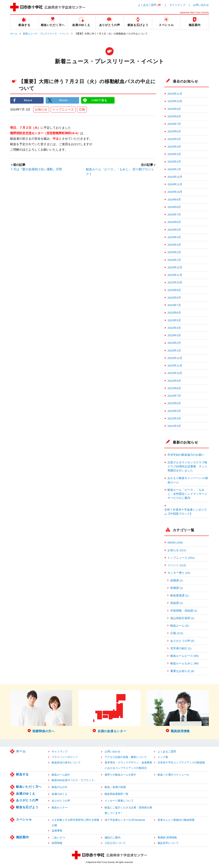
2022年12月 (175, 358)
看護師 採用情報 (167, 837)
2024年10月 (175, 192)
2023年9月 (174, 290)
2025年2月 (174, 162)
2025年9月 (174, 109)
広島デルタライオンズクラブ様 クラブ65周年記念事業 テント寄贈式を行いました (188, 467)
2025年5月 (174, 139)
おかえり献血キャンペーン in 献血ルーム (188, 480)
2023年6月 (174, 313)
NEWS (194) (175, 543)
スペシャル (24, 819)
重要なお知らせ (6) (182, 671)
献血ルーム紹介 (61, 775)
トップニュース (63, 110)
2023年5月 (174, 320)
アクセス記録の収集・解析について (126, 757)
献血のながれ (60, 787)
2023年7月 (174, 305)
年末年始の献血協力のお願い (186, 455)
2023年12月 (175, 267)
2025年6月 (174, 131)
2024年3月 (174, 245)
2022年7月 (174, 396)
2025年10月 (175, 101)
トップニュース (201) (181, 558)
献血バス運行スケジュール (173, 775)
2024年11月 (175, 184)
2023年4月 (174, 328)
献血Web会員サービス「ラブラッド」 (74, 780)
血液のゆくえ (26, 794)
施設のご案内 (113, 837)
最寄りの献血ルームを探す (120, 775)
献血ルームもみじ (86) (185, 663)
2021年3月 (174, 426)
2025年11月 (175, 94)
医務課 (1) (177, 588)
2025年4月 (174, 147)
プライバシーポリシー (65, 757)
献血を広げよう (27, 807)
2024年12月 (175, 177)
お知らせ (41, 110)
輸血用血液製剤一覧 (116, 794)
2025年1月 (174, 169)
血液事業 (57, 831)
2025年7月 (174, 124)
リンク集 (163, 757)
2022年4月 (174, 418)
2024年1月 (174, 260)
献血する (22, 774)
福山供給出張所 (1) (182, 618)
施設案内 (22, 837)
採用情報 (57, 843)
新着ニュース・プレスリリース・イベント (46, 34)
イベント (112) (177, 565)
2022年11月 (175, 366)
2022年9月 (174, 381)
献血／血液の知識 (115, 787)
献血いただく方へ (29, 787)
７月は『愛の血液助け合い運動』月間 (36, 169)
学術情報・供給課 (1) (184, 611)
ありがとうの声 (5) (182, 641)
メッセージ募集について (119, 801)
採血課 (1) (177, 603)
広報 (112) (177, 633)
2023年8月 (174, 298)
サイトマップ (177, 5)
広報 (82, 110)
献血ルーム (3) (179, 626)
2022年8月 (174, 388)
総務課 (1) (177, 580)
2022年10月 (175, 373)
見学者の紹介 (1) (181, 648)
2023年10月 (175, 282)
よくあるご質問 (147, 5)
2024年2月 (174, 252)
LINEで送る (99, 100)
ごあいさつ (58, 837)
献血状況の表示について (66, 762)
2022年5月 (174, 411)
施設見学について (168, 843)
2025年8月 (174, 116)
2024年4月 (174, 237)
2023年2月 (174, 343)
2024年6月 (174, 222)
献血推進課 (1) (179, 595)
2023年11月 (175, 275)
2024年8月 (174, 207)
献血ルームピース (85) (185, 656)
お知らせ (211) (177, 550)
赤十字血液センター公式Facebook (125, 820)
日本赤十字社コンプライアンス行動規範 (181, 762)
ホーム (14, 34)
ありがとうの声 (27, 800)
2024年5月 (174, 230)
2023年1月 (174, 351)
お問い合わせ (201, 5)
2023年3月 (174, 335)
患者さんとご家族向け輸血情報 (176, 820)
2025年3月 (174, 154)
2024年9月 (174, 200)
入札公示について (115, 843)
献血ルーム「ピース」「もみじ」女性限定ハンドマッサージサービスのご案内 (187, 494)
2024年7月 (174, 215)
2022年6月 (174, 403)
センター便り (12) (179, 573)
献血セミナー (60, 807)
